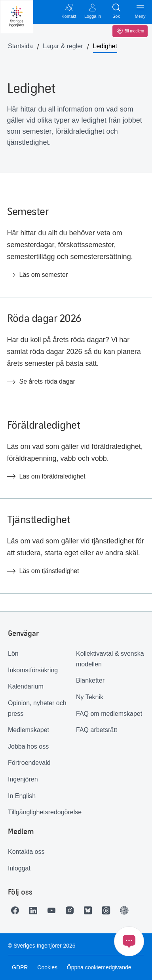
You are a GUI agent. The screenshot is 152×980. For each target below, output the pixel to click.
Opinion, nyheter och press (37, 708)
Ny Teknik (90, 697)
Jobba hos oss (28, 746)
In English (22, 796)
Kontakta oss (26, 852)
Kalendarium (26, 686)
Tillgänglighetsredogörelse (42, 812)
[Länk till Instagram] (72, 910)
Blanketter (90, 680)
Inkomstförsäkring (33, 670)
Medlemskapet (28, 730)
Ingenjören (23, 779)
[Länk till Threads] (108, 910)
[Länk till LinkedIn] (35, 910)
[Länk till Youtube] (53, 910)
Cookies (47, 967)
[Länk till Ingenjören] (126, 910)
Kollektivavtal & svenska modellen (110, 659)
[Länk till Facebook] (17, 910)
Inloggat (19, 868)
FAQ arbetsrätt (97, 730)
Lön (13, 654)
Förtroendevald (29, 763)
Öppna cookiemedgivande (99, 967)
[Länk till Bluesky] (90, 910)
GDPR (20, 967)
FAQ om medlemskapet (109, 714)
